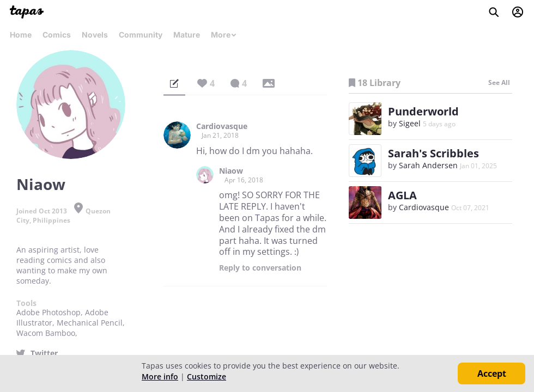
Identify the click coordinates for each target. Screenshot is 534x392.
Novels (95, 35)
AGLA (402, 195)
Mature (187, 35)
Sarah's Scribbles (433, 153)
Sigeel (410, 123)
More (224, 35)
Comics (57, 35)
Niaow (231, 171)
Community (141, 35)
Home (21, 35)
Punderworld (423, 111)
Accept (492, 373)
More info (160, 376)
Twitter (44, 353)
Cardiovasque (222, 126)
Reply (260, 268)
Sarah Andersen (428, 165)
